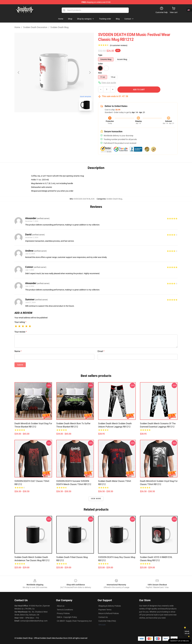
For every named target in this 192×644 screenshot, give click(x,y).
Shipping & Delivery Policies (110, 606)
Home (17, 27)
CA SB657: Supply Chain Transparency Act (74, 621)
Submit (20, 365)
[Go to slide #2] (61, 119)
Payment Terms (105, 610)
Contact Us (103, 617)
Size (100, 73)
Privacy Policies (63, 613)
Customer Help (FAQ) (107, 621)
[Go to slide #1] (47, 119)
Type (100, 55)
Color (100, 64)
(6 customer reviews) (119, 45)
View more (96, 499)
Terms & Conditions (65, 610)
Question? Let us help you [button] (180, 641)
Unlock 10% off (187, 632)
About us (61, 606)
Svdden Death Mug (59, 27)
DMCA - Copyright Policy (67, 617)
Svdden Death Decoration (35, 27)
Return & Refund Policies (109, 613)
